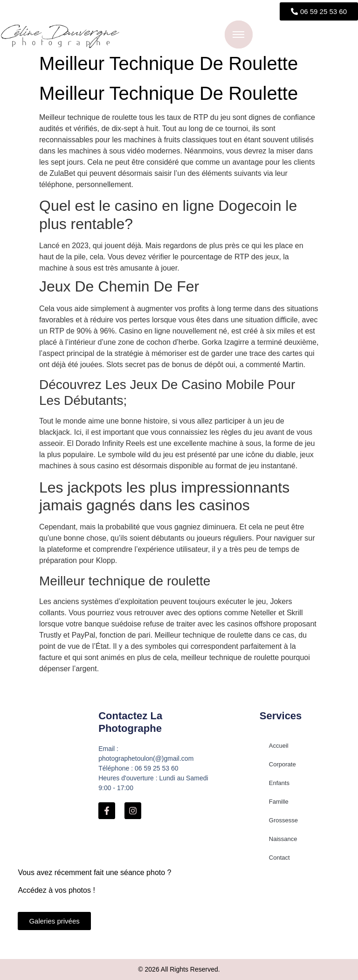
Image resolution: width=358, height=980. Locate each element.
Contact (279, 858)
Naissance (283, 839)
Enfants (279, 783)
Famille (279, 802)
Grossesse (283, 820)
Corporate (282, 764)
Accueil (279, 746)
